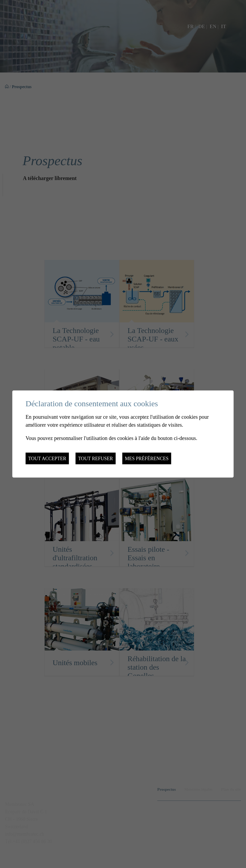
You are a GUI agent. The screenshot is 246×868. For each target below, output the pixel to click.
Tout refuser (96, 459)
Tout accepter (47, 459)
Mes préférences (147, 459)
